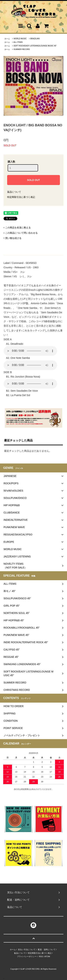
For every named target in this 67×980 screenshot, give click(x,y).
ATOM (47, 956)
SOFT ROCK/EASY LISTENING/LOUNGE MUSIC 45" (35, 46)
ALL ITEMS (18, 42)
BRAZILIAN (35, 39)
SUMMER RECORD (22, 49)
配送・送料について (47, 949)
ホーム (7, 39)
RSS (41, 956)
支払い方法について (27, 949)
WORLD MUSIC (20, 39)
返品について (14, 192)
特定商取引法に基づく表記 (21, 197)
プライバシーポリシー (27, 956)
